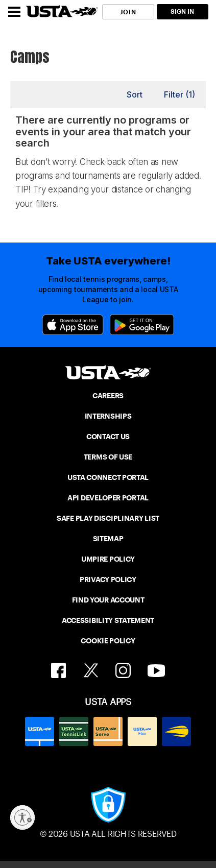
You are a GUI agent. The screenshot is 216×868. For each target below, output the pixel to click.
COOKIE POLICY (108, 641)
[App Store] (73, 325)
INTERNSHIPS (108, 416)
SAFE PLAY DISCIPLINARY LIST (108, 518)
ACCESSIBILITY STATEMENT (108, 620)
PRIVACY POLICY (108, 580)
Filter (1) (179, 94)
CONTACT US (108, 437)
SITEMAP (108, 539)
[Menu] (14, 12)
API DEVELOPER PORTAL (108, 498)
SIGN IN (182, 11)
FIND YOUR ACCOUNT (108, 600)
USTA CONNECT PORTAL (108, 477)
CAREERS (108, 396)
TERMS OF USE (108, 457)
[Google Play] (142, 325)
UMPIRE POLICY (108, 559)
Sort (135, 94)
